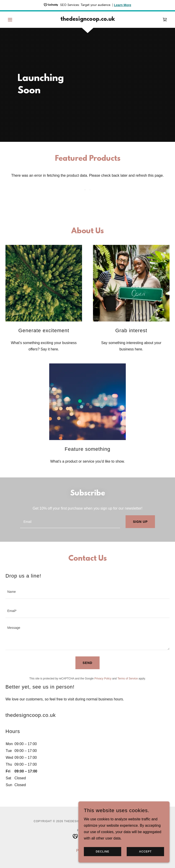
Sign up (140, 522)
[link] (87, 19)
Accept (145, 852)
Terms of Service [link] (127, 679)
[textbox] (70, 522)
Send (88, 663)
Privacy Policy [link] (103, 679)
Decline (103, 852)
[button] (18, 20)
